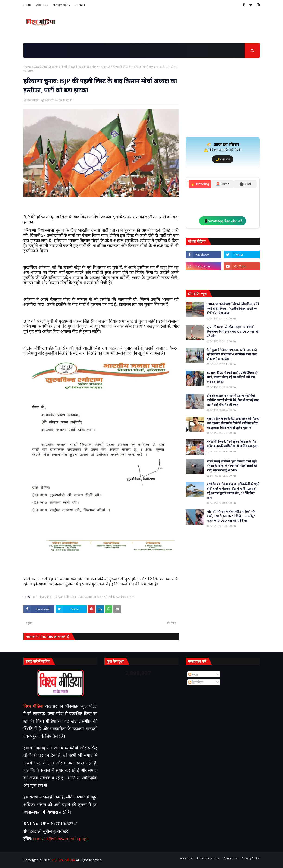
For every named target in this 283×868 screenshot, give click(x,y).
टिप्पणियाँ (196, 682)
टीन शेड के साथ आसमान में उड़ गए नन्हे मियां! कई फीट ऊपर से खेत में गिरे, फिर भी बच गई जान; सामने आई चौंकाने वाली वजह (233, 400)
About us (42, 5)
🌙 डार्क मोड (222, 159)
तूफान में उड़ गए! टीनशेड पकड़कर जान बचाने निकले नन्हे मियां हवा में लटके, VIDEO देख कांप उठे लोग (233, 331)
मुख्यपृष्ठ (27, 67)
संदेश (193, 674)
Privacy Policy (61, 5)
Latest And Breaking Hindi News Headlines (62, 67)
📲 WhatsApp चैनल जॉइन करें (223, 221)
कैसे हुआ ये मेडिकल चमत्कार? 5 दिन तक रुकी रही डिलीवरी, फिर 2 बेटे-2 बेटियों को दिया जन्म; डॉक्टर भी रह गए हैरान (232, 354)
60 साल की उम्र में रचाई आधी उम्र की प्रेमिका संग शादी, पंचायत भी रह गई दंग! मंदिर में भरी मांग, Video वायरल (233, 377)
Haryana (46, 597)
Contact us (230, 858)
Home (27, 5)
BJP (35, 597)
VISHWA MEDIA (63, 860)
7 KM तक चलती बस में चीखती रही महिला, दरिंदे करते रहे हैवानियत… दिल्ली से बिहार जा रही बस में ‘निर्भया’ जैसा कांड (233, 308)
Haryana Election (65, 597)
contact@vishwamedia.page (61, 839)
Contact (80, 5)
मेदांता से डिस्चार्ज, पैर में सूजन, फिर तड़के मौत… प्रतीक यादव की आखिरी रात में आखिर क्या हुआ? (233, 444)
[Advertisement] (223, 101)
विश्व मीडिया (33, 100)
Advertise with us (208, 858)
